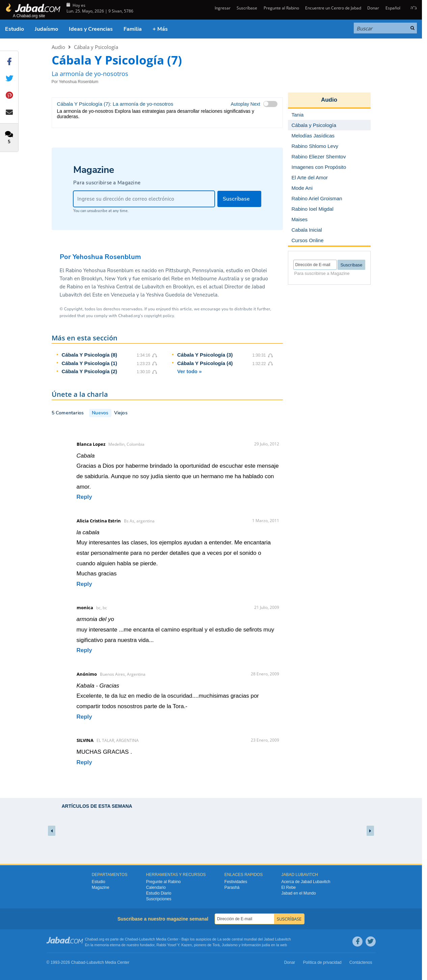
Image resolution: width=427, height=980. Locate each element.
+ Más (160, 29)
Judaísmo (46, 29)
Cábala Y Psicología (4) (205, 363)
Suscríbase (247, 8)
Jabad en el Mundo (299, 893)
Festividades (236, 882)
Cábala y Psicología (96, 47)
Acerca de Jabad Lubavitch (306, 882)
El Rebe (289, 887)
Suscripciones (159, 899)
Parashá (232, 887)
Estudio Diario (159, 893)
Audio (58, 47)
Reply (84, 497)
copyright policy (159, 316)
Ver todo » (190, 371)
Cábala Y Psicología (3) (205, 355)
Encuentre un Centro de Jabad (333, 8)
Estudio (15, 29)
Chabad (131, 939)
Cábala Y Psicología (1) (90, 363)
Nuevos (100, 413)
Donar (373, 8)
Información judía (256, 945)
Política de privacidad (322, 962)
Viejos (121, 413)
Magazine (101, 887)
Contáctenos (361, 962)
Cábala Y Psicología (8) (90, 355)
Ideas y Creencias (91, 29)
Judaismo (230, 945)
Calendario (156, 887)
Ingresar (222, 8)
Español (393, 8)
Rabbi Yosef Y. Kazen (174, 945)
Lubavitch (147, 939)
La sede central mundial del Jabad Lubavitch (254, 939)
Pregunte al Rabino (281, 8)
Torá (216, 945)
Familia (133, 29)
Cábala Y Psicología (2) (90, 371)
